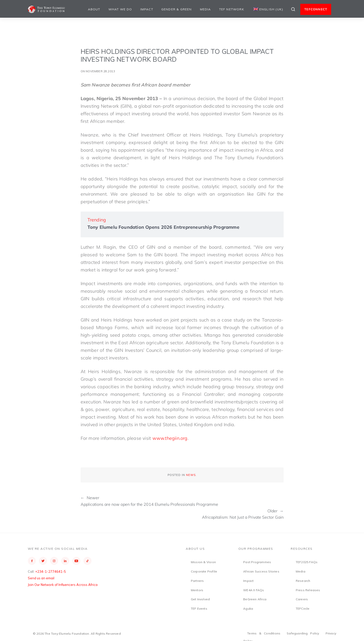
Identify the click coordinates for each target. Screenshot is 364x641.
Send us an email (41, 578)
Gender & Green (177, 9)
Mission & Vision (203, 562)
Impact (147, 9)
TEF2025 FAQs (307, 562)
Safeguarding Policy (303, 633)
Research (303, 581)
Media (206, 9)
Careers (302, 599)
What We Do (120, 9)
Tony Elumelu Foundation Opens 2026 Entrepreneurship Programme (163, 227)
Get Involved (200, 599)
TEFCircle (303, 609)
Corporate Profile (204, 571)
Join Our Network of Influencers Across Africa (63, 585)
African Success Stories (261, 571)
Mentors (197, 590)
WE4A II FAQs (254, 590)
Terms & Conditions (264, 633)
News (191, 475)
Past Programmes (257, 562)
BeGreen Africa (255, 599)
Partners (197, 581)
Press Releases (308, 590)
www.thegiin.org (170, 438)
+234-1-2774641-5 (51, 571)
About (94, 9)
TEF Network (232, 9)
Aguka (248, 609)
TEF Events (199, 609)
